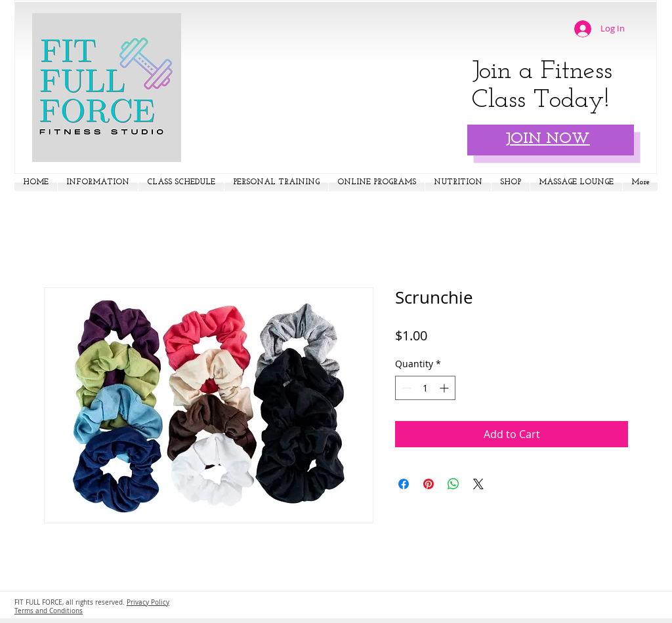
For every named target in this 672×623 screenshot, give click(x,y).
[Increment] (445, 388)
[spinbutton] (425, 388)
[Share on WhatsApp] (453, 484)
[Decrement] (405, 388)
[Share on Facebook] (404, 484)
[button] (98, 183)
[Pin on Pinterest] (429, 484)
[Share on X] (478, 484)
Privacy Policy (148, 602)
